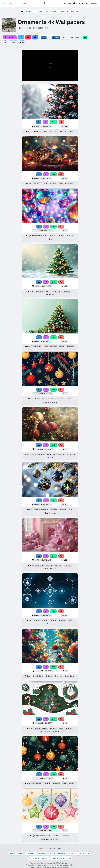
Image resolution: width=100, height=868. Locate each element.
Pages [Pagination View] (64, 37)
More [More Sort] (78, 37)
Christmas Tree (37, 132)
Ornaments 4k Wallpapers (70, 12)
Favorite (10, 37)
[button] (25, 78)
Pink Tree (59, 565)
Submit (68, 3)
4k (22, 42)
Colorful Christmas (37, 676)
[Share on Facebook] (35, 37)
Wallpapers (13, 42)
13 (53, 122)
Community (78, 3)
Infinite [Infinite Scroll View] (56, 37)
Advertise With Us (84, 853)
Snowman (50, 624)
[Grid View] (44, 37)
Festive (61, 184)
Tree (55, 132)
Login (87, 3)
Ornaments (39, 12)
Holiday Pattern (40, 399)
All (5, 42)
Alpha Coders (7, 3)
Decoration (69, 236)
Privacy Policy (31, 853)
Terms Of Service (45, 853)
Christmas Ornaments (39, 236)
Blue (70, 510)
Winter (70, 621)
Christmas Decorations (40, 728)
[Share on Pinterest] (28, 37)
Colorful (50, 239)
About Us (13, 853)
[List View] (49, 37)
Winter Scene (50, 295)
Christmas (48, 132)
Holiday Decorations (50, 347)
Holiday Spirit (52, 454)
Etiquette (71, 853)
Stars (58, 839)
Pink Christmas (39, 565)
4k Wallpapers (51, 12)
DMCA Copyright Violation (39, 858)
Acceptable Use (60, 853)
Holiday (29, 12)
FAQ (21, 853)
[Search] (45, 3)
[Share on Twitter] (21, 37)
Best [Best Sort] (71, 37)
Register (94, 3)
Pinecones (50, 458)
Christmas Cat (37, 184)
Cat (46, 184)
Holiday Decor (67, 291)
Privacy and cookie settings (61, 858)
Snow (48, 291)
